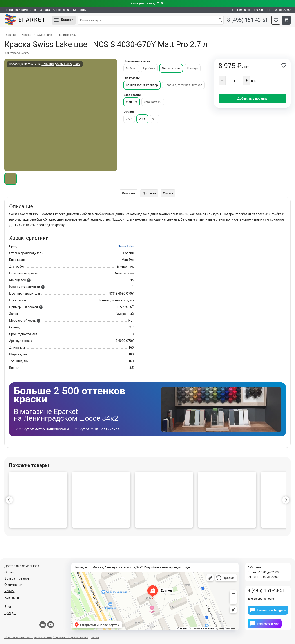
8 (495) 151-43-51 (248, 20)
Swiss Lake (126, 246)
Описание (129, 193)
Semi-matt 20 (153, 102)
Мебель (131, 68)
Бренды (10, 613)
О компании (61, 10)
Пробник (149, 68)
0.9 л (129, 119)
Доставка (149, 193)
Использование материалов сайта (28, 637)
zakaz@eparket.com (261, 599)
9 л (154, 119)
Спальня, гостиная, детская (183, 85)
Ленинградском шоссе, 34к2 (61, 64)
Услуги (9, 591)
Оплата (45, 10)
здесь (188, 567)
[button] (9, 500)
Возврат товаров (17, 578)
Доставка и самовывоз (21, 10)
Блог (8, 607)
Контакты (80, 10)
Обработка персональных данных (76, 637)
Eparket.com (25, 20)
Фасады (193, 68)
